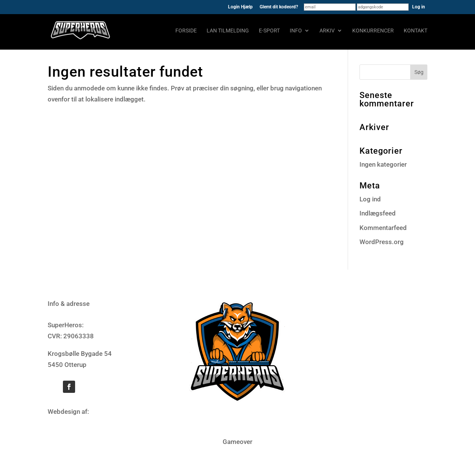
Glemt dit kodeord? (279, 7)
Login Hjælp (240, 7)
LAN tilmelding (228, 31)
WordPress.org (382, 242)
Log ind (370, 199)
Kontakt (416, 31)
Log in (419, 7)
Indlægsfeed (378, 213)
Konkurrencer (373, 31)
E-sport (269, 31)
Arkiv (327, 31)
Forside (186, 31)
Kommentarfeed (383, 228)
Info (296, 31)
